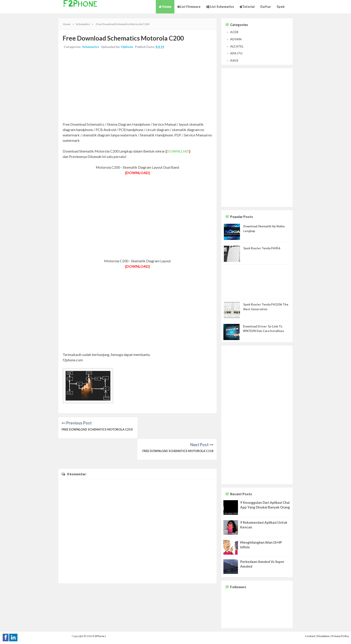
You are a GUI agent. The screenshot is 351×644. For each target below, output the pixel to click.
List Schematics (220, 7)
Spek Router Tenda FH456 (262, 248)
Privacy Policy (340, 636)
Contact (310, 636)
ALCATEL (237, 46)
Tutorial (247, 7)
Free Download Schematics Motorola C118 (178, 429)
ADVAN (236, 39)
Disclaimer (323, 636)
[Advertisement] (137, 86)
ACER (234, 32)
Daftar (266, 7)
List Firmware (189, 7)
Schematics (91, 47)
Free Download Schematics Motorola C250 (97, 429)
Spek (281, 7)
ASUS (234, 60)
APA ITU (236, 53)
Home (165, 7)
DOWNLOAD (178, 151)
